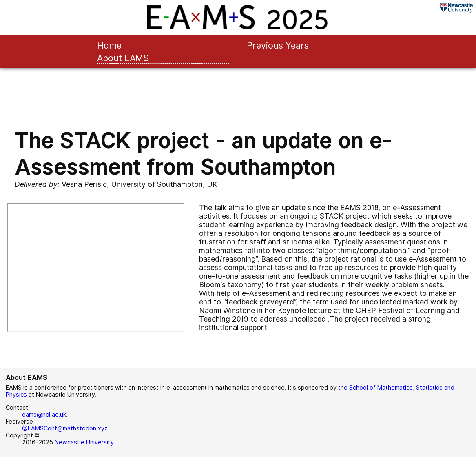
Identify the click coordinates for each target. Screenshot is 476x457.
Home (109, 45)
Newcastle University (84, 442)
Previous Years (278, 45)
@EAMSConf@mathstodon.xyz (65, 428)
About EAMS (123, 58)
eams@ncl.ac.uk (44, 414)
